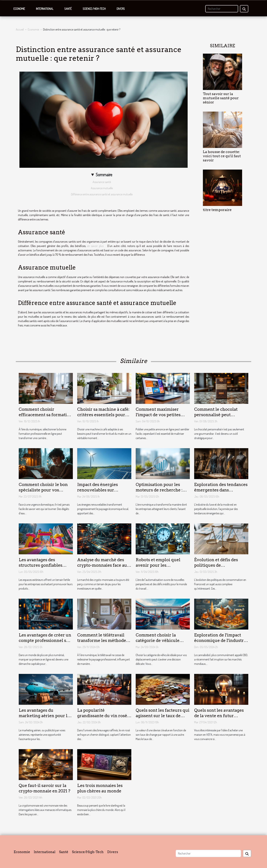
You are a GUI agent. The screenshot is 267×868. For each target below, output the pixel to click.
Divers (121, 9)
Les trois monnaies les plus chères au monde (100, 788)
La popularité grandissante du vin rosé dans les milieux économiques (102, 718)
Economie (19, 9)
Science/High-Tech (94, 9)
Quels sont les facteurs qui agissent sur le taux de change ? (163, 716)
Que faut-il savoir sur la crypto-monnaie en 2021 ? (44, 788)
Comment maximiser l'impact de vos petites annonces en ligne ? (158, 415)
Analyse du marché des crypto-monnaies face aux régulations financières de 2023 (104, 568)
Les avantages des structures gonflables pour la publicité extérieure (41, 568)
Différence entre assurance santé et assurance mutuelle (102, 194)
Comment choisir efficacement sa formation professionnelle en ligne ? (45, 415)
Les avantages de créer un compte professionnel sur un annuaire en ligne (45, 640)
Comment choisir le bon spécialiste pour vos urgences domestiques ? (43, 490)
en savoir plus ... (97, 246)
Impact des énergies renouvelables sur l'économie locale (98, 490)
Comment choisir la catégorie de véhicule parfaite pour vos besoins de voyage (161, 643)
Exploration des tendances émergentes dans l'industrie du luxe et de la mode (221, 493)
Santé (68, 9)
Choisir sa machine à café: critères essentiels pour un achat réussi (103, 415)
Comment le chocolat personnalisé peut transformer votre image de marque (219, 417)
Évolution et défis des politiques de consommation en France (220, 565)
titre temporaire (217, 210)
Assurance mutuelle (102, 188)
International (45, 9)
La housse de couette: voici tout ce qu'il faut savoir (222, 156)
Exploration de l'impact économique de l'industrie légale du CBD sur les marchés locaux (221, 643)
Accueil (20, 29)
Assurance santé (102, 182)
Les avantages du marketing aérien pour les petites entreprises (45, 716)
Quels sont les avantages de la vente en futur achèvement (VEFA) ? (219, 716)
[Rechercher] (222, 9)
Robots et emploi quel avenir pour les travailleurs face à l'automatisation (158, 568)
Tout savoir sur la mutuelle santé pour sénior (221, 98)
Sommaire (104, 175)
